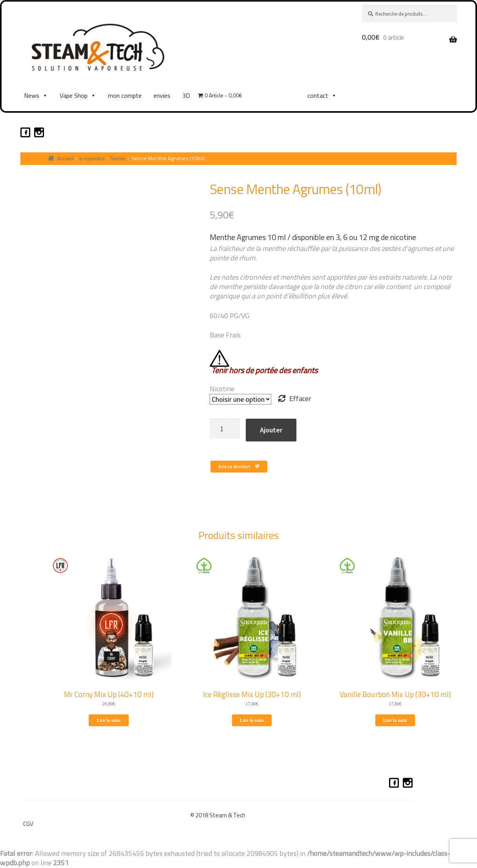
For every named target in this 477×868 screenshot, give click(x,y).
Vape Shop (78, 95)
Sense (118, 158)
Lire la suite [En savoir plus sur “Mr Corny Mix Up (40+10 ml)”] (109, 720)
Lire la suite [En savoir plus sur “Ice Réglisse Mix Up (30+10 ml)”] (252, 720)
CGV (28, 824)
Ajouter (271, 430)
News (36, 95)
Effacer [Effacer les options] (300, 398)
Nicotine (222, 389)
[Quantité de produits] (225, 429)
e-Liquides (92, 158)
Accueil (65, 158)
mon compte (125, 95)
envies (162, 95)
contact (322, 95)
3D (186, 95)
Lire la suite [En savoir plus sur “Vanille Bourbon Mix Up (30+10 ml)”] (395, 720)
